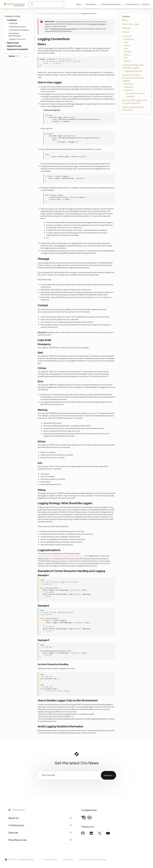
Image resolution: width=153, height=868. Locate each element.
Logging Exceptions (133, 71)
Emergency (129, 39)
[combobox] (46, 4)
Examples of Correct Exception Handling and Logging (133, 78)
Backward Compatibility (18, 49)
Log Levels (127, 36)
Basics (125, 20)
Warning (128, 52)
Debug (127, 61)
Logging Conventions (17, 39)
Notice (127, 55)
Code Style (13, 23)
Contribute (76, 13)
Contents (126, 16)
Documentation (43, 13)
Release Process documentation (64, 29)
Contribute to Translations (19, 30)
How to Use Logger (131, 24)
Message (126, 28)
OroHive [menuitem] (146, 4)
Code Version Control (17, 27)
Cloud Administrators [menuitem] (111, 4)
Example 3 (129, 90)
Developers (54, 13)
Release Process (14, 46)
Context (126, 32)
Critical (127, 45)
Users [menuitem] (78, 4)
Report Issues (12, 43)
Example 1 (129, 84)
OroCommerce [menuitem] (132, 4)
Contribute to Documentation (15, 34)
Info (126, 58)
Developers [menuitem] (91, 4)
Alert (126, 42)
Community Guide (65, 13)
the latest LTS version (97, 24)
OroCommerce (19, 810)
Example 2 (129, 87)
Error (126, 48)
